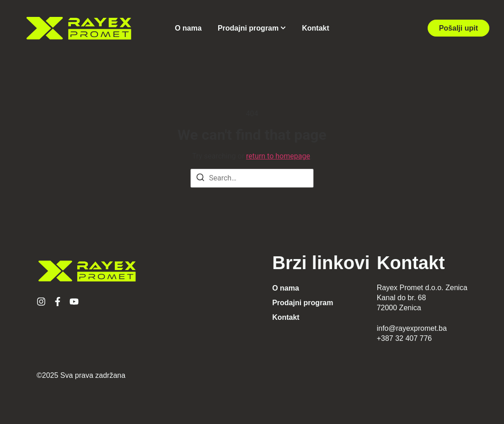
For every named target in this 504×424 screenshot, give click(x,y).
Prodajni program (248, 28)
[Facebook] (58, 302)
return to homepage (278, 156)
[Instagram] (41, 302)
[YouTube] (74, 302)
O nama (188, 28)
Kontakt (316, 28)
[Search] (200, 179)
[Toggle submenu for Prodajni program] (282, 28)
